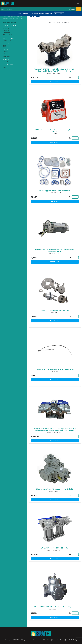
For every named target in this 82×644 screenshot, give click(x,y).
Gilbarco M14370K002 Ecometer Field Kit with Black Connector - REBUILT (55, 251)
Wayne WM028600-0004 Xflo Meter (55, 548)
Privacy (35, 640)
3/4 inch (6, 62)
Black (5, 46)
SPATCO (5, 17)
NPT (5, 67)
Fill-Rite (6, 30)
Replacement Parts (18, 19)
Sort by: (52, 23)
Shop (79, 9)
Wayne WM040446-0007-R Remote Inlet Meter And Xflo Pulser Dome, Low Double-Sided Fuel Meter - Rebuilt (55, 429)
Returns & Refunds (58, 640)
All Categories (12, 17)
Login (73, 9)
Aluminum (7, 41)
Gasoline (6, 54)
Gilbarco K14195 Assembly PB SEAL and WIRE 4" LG (55, 369)
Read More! (59, 14)
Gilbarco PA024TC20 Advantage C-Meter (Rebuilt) (55, 489)
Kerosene (7, 56)
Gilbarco (6, 33)
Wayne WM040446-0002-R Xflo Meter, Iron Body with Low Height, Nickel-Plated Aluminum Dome (55, 70)
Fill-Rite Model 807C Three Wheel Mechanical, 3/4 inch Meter (55, 131)
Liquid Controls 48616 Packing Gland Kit (55, 310)
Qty (70, 77)
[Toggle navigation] (78, 3)
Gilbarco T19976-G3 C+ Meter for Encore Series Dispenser (55, 607)
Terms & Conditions (45, 640)
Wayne (6, 28)
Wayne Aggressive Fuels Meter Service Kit (55, 191)
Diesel (6, 52)
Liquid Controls (8, 35)
